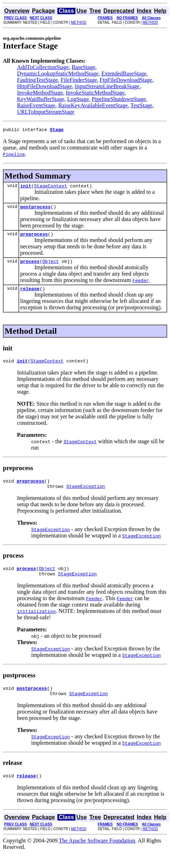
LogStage (78, 99)
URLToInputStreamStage (46, 112)
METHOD (79, 22)
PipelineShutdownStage (119, 99)
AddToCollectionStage (43, 67)
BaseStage (83, 67)
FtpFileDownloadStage (126, 80)
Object (50, 266)
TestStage (141, 105)
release (30, 295)
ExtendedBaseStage (124, 74)
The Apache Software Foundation (97, 855)
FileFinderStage (79, 80)
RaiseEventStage (36, 105)
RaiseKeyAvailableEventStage (93, 105)
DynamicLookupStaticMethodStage (58, 74)
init (26, 188)
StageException (86, 496)
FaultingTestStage (37, 80)
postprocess (35, 210)
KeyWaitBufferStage (41, 99)
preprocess (34, 238)
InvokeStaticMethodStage (95, 93)
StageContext (51, 188)
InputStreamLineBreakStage (107, 86)
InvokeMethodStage (40, 93)
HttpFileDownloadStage (45, 86)
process (30, 266)
